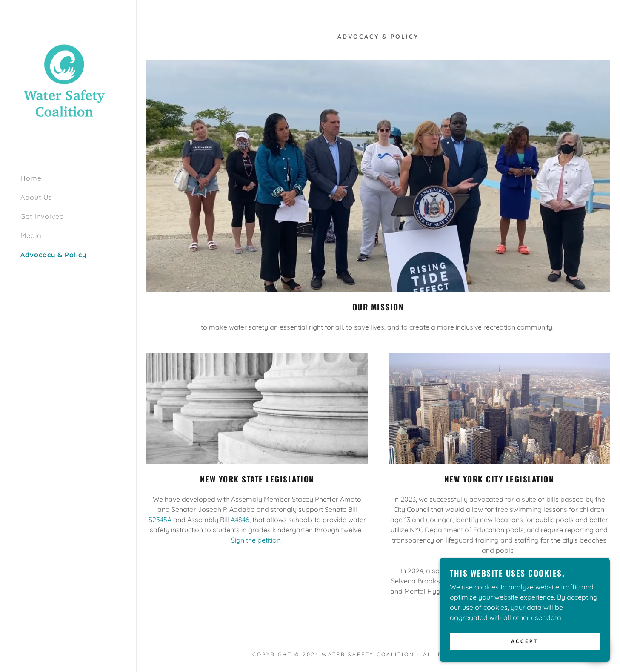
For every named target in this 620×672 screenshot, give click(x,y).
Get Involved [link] (42, 216)
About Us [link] (36, 197)
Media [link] (31, 235)
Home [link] (31, 178)
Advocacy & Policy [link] (53, 255)
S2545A (160, 520)
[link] (64, 83)
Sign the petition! (257, 540)
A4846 (240, 520)
